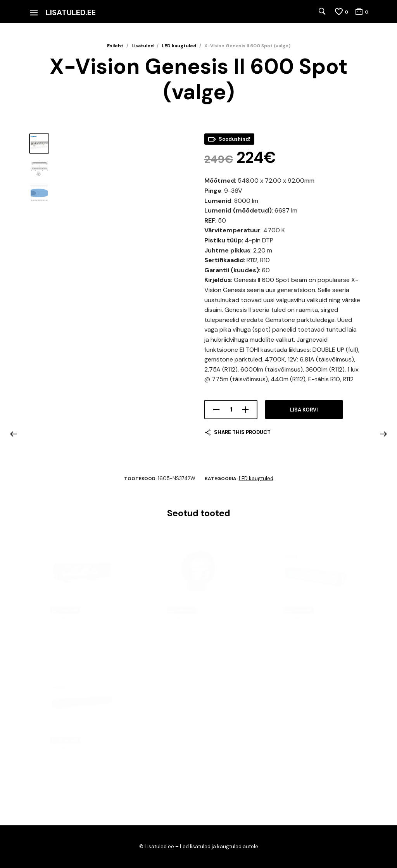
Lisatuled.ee (71, 12)
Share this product (242, 432)
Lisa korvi (304, 410)
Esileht (115, 46)
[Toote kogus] (231, 410)
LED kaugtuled (179, 46)
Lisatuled (142, 46)
